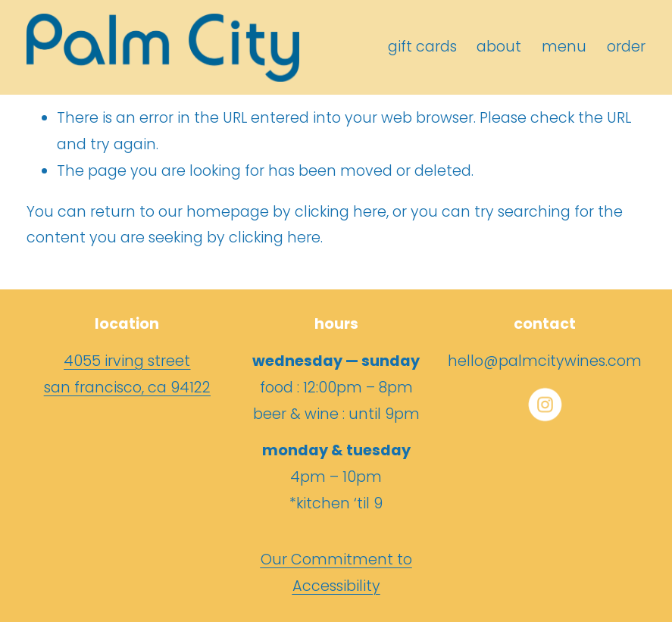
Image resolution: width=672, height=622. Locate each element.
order (626, 47)
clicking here (341, 212)
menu (564, 47)
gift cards (422, 47)
